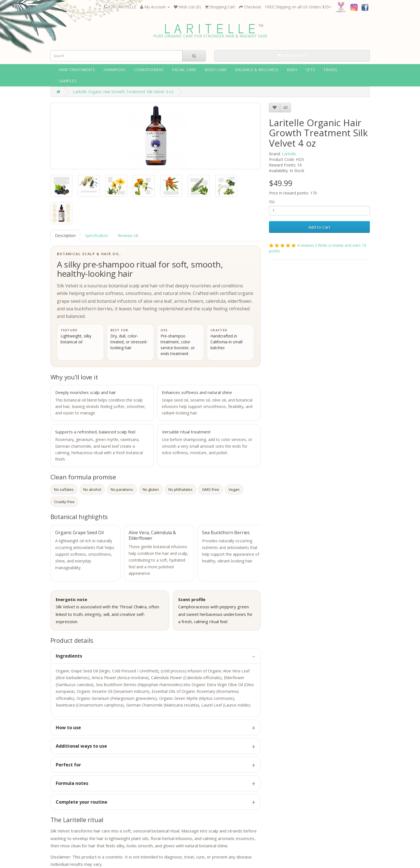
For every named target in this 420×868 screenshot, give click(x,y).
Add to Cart (319, 227)
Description (65, 235)
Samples (68, 81)
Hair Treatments (77, 70)
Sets (310, 70)
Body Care (216, 70)
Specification (97, 235)
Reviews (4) (128, 235)
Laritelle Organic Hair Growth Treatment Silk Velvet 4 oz (123, 92)
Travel (330, 70)
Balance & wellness (257, 70)
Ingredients (69, 656)
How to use (68, 728)
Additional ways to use (81, 746)
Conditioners (149, 70)
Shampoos (114, 70)
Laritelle (289, 154)
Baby (292, 70)
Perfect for (68, 765)
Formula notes (72, 783)
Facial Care (184, 70)
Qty (272, 202)
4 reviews (306, 245)
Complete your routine (82, 802)
